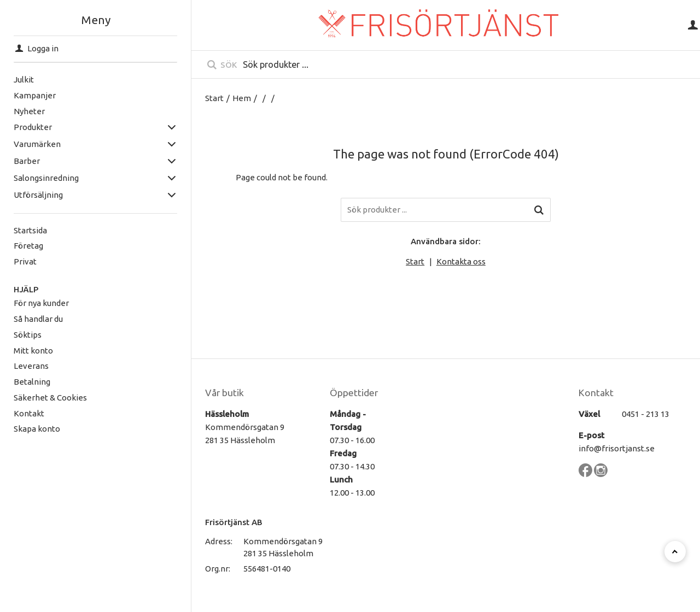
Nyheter (29, 111)
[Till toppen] (675, 552)
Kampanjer (35, 95)
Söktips (28, 335)
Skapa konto (37, 429)
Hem (242, 98)
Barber (27, 161)
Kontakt (29, 413)
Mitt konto (33, 351)
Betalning (32, 382)
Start (214, 98)
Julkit (24, 80)
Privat (25, 261)
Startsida (30, 230)
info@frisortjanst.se (617, 448)
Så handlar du (38, 319)
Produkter (33, 127)
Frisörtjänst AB (234, 522)
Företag (28, 246)
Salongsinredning (46, 178)
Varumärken (37, 144)
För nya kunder (41, 303)
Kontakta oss (461, 261)
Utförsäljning (38, 195)
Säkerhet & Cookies (50, 398)
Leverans (31, 366)
